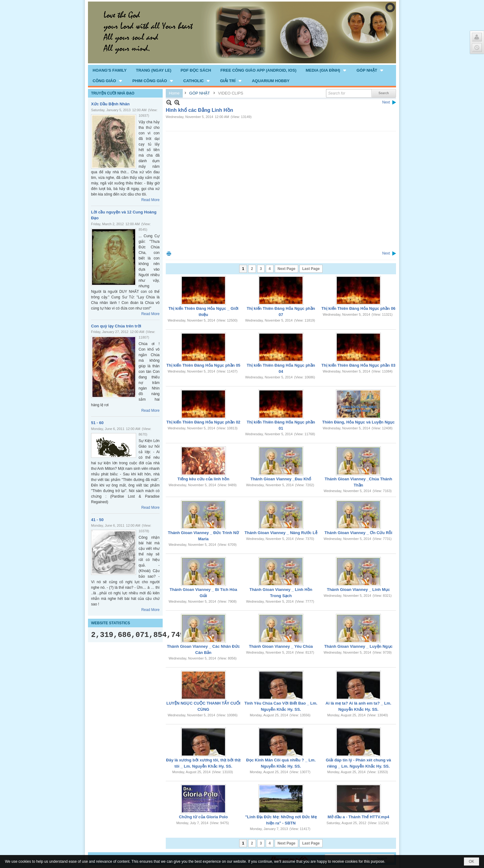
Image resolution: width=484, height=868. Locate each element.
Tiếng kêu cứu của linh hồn (203, 479)
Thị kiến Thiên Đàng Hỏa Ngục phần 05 (203, 365)
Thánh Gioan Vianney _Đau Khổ (281, 479)
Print (169, 253)
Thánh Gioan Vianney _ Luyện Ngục (358, 646)
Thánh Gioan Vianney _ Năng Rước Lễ (281, 533)
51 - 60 (97, 423)
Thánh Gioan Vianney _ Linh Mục (358, 590)
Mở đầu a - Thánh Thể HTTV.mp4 (358, 817)
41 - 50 (97, 520)
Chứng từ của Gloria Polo (203, 817)
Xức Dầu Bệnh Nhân (110, 104)
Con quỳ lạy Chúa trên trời (116, 326)
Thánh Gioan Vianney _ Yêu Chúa (281, 646)
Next (386, 102)
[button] (326, 70)
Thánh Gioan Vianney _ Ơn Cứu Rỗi (358, 533)
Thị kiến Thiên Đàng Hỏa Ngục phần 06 (358, 308)
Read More (150, 200)
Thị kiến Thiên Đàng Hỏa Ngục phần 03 (358, 365)
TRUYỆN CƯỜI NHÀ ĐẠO (113, 93)
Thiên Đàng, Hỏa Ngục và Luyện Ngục (359, 422)
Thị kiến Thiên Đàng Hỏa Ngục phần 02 (203, 422)
